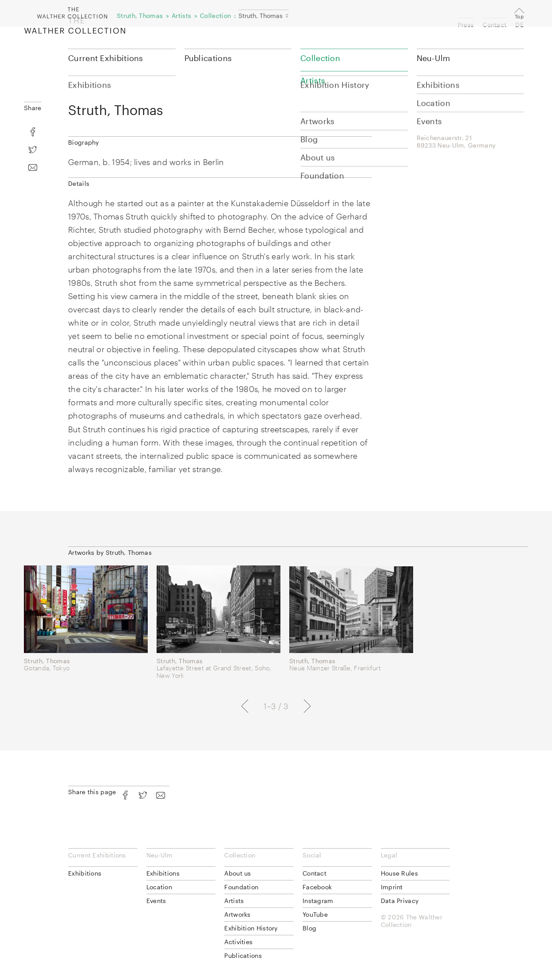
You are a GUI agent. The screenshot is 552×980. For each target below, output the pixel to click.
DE (519, 25)
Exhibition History (251, 928)
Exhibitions (85, 873)
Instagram (318, 901)
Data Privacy (400, 901)
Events (156, 901)
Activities (238, 942)
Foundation (241, 887)
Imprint (392, 887)
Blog (309, 928)
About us (238, 873)
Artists (234, 901)
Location (159, 887)
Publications (208, 58)
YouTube (315, 914)
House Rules (399, 873)
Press (466, 25)
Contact (494, 25)
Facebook (317, 887)
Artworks (237, 914)
